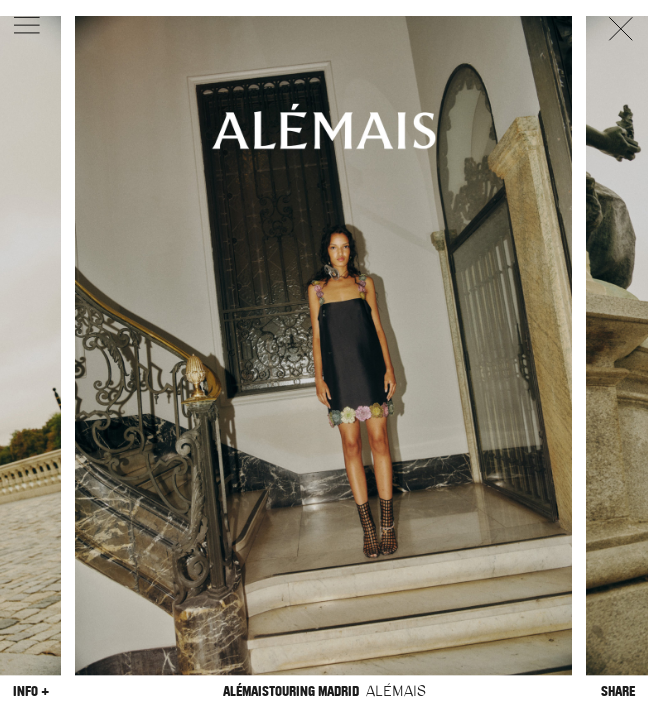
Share (618, 691)
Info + (31, 691)
